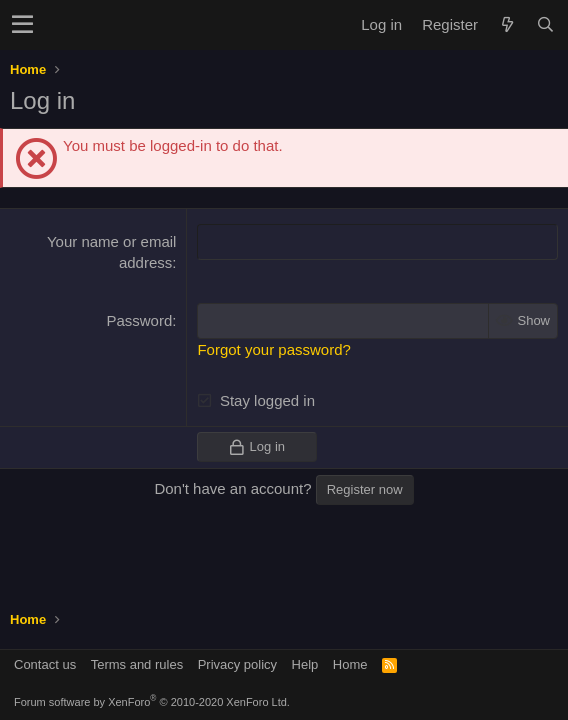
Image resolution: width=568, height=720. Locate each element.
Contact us (45, 664)
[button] (22, 25)
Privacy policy (237, 664)
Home (350, 664)
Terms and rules (137, 664)
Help (305, 664)
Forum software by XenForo (152, 702)
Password (139, 320)
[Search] (545, 24)
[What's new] (507, 24)
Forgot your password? (273, 349)
